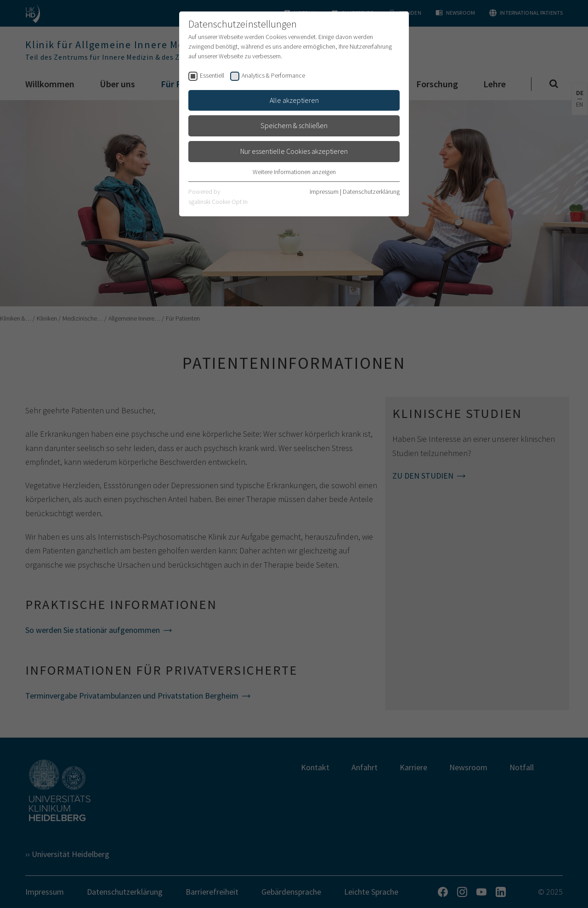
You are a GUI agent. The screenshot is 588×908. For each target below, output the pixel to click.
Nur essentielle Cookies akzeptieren (294, 151)
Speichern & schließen (294, 125)
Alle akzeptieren (294, 100)
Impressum (324, 192)
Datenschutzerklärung (371, 192)
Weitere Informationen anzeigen (294, 172)
